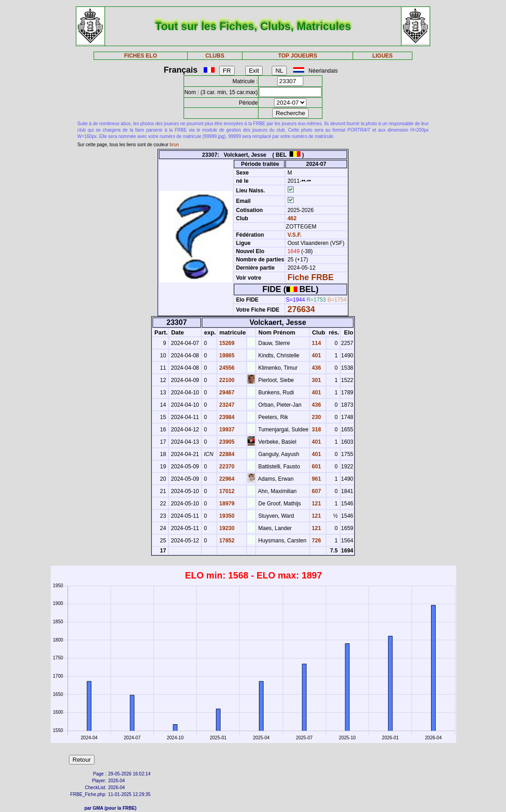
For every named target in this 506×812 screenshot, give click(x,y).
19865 (226, 356)
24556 (226, 368)
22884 (226, 454)
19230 (226, 528)
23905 (226, 442)
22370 (226, 467)
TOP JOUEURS (298, 56)
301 (316, 380)
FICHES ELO (141, 56)
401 (316, 356)
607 (316, 491)
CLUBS (215, 56)
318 (316, 430)
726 (316, 541)
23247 (226, 405)
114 (316, 343)
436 (316, 368)
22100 (226, 380)
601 (316, 467)
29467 (226, 393)
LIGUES (382, 56)
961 (316, 479)
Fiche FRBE (310, 277)
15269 (226, 343)
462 (291, 218)
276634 (301, 309)
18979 (226, 504)
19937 (226, 430)
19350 (226, 516)
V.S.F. (294, 235)
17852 (226, 541)
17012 (226, 491)
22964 (226, 479)
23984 (226, 417)
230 (316, 417)
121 (316, 504)
